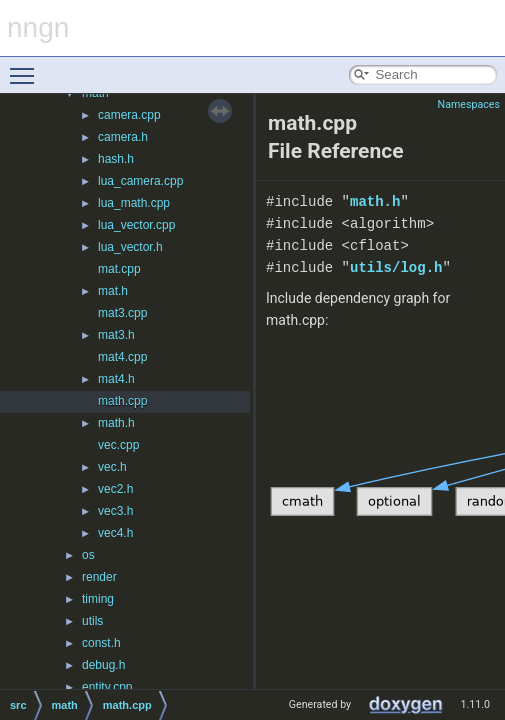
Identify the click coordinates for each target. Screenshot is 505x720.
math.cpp (122, 401)
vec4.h (115, 533)
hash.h (116, 159)
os (88, 555)
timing (98, 599)
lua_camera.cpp (140, 181)
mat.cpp (119, 269)
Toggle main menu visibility (27, 67)
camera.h (123, 137)
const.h (101, 643)
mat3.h (116, 335)
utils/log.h (396, 267)
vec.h (112, 467)
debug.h (103, 665)
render (99, 577)
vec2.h (115, 489)
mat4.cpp (122, 357)
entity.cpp (107, 687)
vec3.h (115, 511)
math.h (116, 423)
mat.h (113, 291)
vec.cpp (118, 445)
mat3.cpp (122, 313)
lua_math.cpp (134, 203)
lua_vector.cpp (136, 225)
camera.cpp (129, 115)
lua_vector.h (130, 247)
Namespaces (469, 104)
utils (92, 621)
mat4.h (116, 379)
